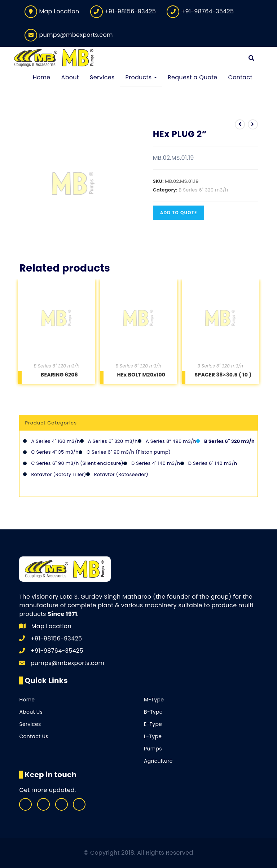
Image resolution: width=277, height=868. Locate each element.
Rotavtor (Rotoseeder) (121, 474)
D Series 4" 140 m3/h (156, 463)
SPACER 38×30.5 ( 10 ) (223, 375)
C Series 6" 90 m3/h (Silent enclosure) (77, 463)
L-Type (153, 736)
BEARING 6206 (59, 375)
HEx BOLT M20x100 (141, 375)
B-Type (153, 712)
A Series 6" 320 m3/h (113, 441)
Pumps (153, 749)
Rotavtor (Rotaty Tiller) (58, 474)
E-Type (153, 724)
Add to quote (179, 213)
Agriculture (158, 761)
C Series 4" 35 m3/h (55, 452)
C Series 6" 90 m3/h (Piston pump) (129, 452)
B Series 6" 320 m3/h (203, 190)
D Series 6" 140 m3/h (213, 463)
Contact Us (34, 736)
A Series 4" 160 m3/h (55, 441)
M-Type (154, 700)
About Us (31, 712)
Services (30, 724)
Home (27, 700)
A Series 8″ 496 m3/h (171, 441)
